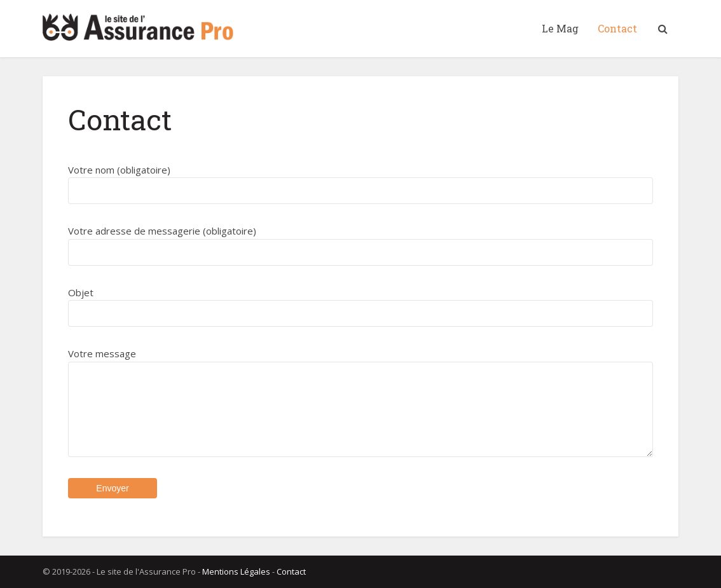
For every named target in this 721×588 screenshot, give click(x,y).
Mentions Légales (236, 571)
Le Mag (560, 28)
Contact (617, 28)
